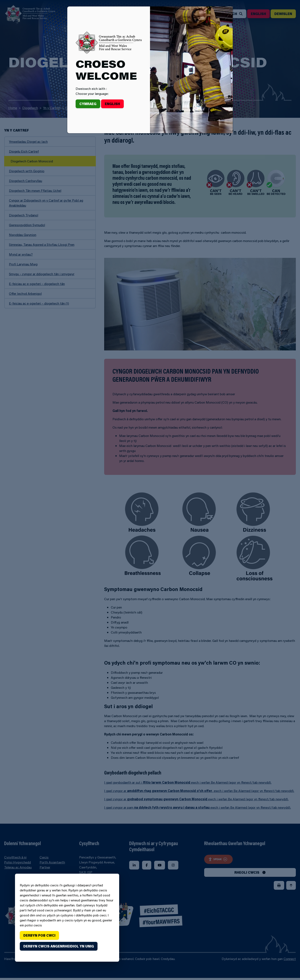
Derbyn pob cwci (39, 935)
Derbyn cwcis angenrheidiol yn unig (59, 946)
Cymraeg (88, 104)
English (112, 104)
